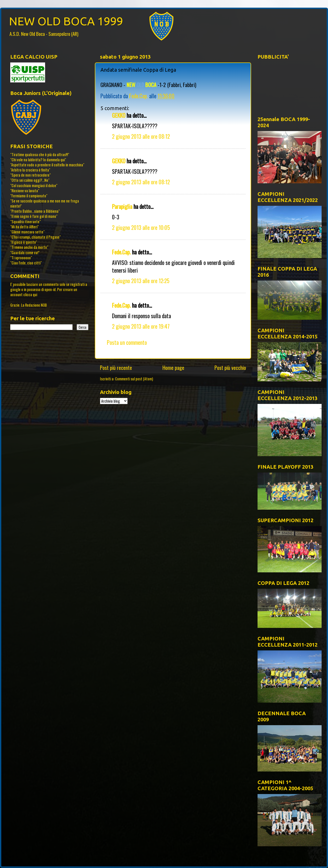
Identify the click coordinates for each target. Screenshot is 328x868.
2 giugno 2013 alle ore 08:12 (141, 136)
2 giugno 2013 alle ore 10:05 (141, 227)
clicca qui (30, 294)
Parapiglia (122, 206)
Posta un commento (127, 342)
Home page (173, 368)
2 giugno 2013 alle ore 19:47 (141, 326)
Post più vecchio (230, 368)
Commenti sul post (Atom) (134, 379)
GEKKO (119, 115)
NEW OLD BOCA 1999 (66, 21)
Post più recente (116, 368)
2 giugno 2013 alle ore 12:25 (141, 281)
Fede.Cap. (121, 252)
